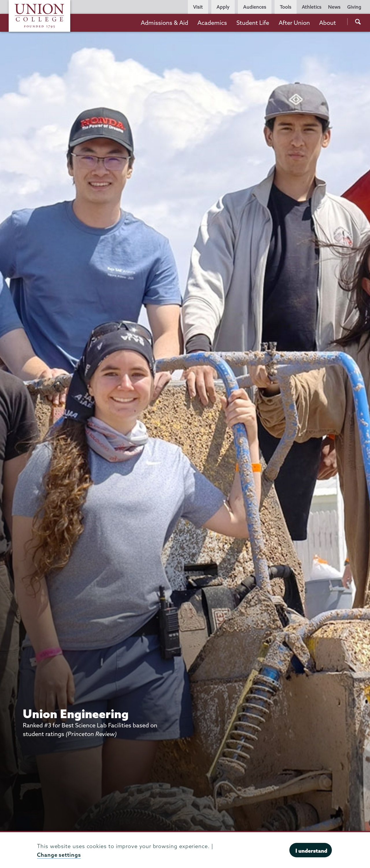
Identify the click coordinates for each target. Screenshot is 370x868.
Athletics (312, 7)
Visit (198, 7)
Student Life (253, 23)
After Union (294, 23)
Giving (354, 7)
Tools (286, 7)
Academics (212, 23)
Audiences (255, 7)
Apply (223, 7)
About (328, 23)
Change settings (59, 855)
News (334, 7)
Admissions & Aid (164, 23)
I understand (311, 851)
